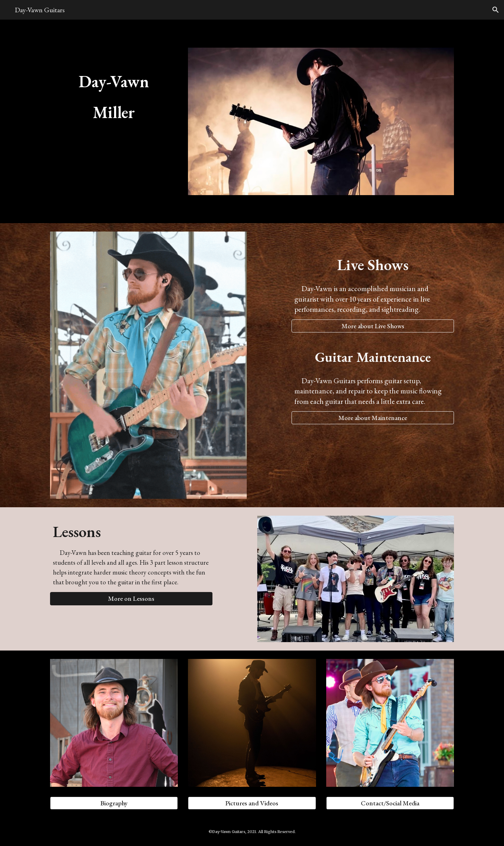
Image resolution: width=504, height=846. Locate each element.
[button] (496, 10)
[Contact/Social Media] (390, 803)
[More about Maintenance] (373, 418)
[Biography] (114, 803)
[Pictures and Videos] (252, 803)
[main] (114, 94)
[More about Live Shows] (373, 326)
